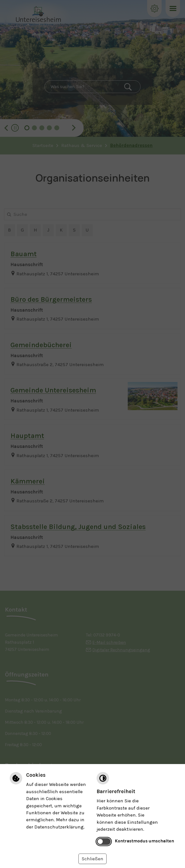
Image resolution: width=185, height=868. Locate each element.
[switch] (104, 841)
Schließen (92, 859)
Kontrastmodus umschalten (144, 841)
